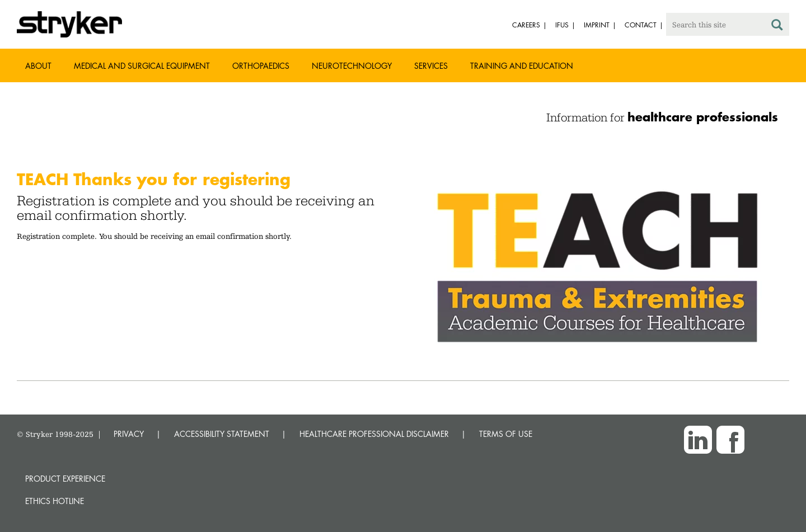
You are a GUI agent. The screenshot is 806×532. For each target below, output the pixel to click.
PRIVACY (129, 434)
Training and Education (522, 66)
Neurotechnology (352, 66)
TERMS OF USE (506, 434)
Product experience (65, 479)
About (38, 66)
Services (431, 66)
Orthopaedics (261, 66)
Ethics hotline (55, 501)
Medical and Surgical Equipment (142, 66)
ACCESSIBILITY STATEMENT (222, 434)
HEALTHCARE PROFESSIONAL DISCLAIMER (374, 434)
